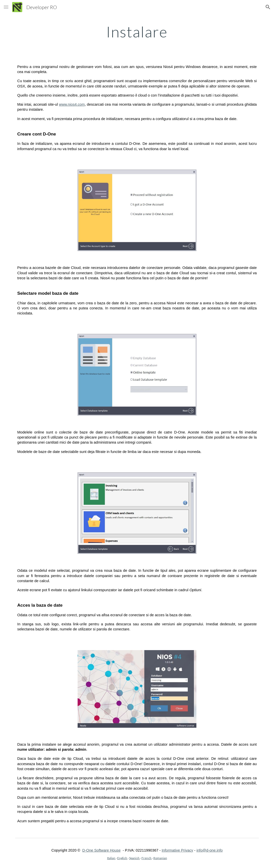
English (122, 858)
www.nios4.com (72, 104)
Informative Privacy (178, 850)
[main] (137, 32)
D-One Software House (102, 850)
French (147, 858)
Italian (111, 858)
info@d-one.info (210, 850)
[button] (6, 7)
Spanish (135, 858)
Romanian (160, 858)
